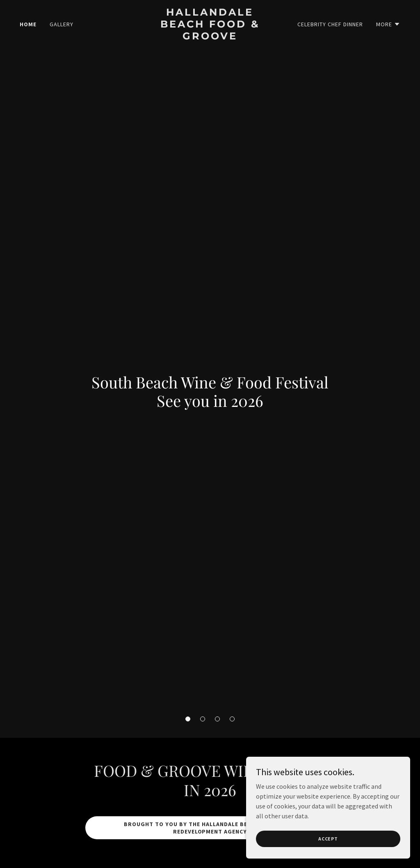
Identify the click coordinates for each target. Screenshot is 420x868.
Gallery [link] (62, 24)
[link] (210, 37)
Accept (328, 839)
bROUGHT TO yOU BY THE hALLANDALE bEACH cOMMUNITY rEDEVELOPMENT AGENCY (210, 828)
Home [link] (28, 24)
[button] (188, 719)
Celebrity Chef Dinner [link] (330, 24)
